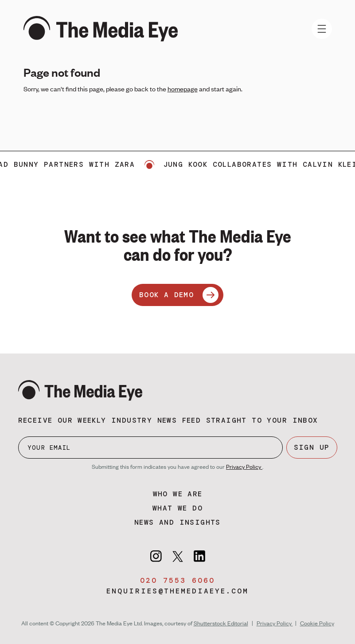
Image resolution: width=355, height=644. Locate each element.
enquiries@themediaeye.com (177, 591)
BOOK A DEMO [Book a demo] (179, 295)
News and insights (177, 522)
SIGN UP (312, 447)
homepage (183, 89)
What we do (177, 508)
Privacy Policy (244, 467)
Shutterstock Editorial (221, 623)
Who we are (178, 494)
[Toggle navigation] (322, 29)
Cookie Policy (317, 623)
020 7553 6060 (177, 580)
